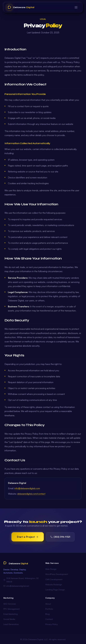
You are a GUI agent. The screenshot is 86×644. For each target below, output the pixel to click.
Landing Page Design (55, 590)
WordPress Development (57, 574)
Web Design (51, 569)
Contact (49, 619)
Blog (47, 614)
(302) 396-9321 (60, 537)
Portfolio (49, 609)
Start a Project (28, 537)
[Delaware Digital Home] (21, 7)
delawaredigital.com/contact (31, 494)
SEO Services (10, 604)
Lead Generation (11, 624)
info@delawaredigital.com (27, 488)
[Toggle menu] (76, 7)
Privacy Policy (52, 624)
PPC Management (12, 609)
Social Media (9, 619)
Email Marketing (11, 614)
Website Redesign (54, 584)
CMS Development (54, 579)
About (48, 604)
